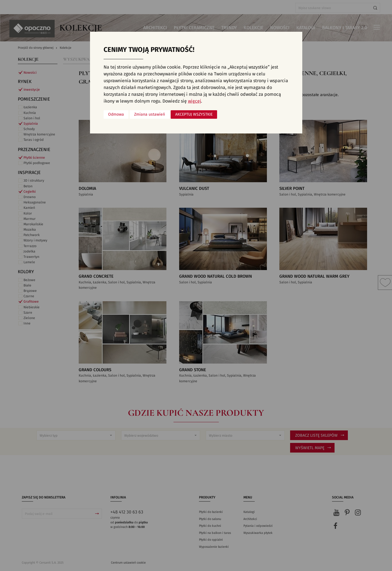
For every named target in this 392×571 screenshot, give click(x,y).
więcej (194, 101)
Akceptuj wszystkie (194, 114)
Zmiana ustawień (150, 114)
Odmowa (116, 114)
